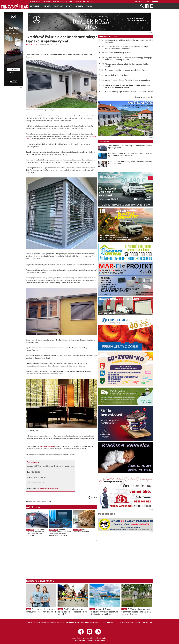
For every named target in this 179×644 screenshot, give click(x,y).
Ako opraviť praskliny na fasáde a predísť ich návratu (126, 70)
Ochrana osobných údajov (87, 622)
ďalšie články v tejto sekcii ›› (144, 97)
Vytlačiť (93, 497)
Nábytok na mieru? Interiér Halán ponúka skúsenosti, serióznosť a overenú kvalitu (128, 86)
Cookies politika (148, 622)
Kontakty (122, 622)
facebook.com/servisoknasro (48, 488)
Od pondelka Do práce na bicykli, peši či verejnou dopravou (41, 610)
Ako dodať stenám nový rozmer (81, 531)
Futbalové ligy (80, 1)
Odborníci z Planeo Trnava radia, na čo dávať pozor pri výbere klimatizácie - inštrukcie (60, 532)
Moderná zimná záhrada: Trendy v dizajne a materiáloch (127, 80)
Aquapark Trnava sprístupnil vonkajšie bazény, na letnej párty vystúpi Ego (104, 612)
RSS (116, 622)
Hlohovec (47, 1)
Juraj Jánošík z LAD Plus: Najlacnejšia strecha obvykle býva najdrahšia (35, 532)
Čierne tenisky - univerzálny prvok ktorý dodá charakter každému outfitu (130, 163)
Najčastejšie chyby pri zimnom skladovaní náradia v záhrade (129, 92)
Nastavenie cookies (133, 622)
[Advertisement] (46, 559)
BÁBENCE (58, 6)
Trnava (32, 1)
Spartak (56, 1)
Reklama (110, 622)
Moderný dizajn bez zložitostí (117, 75)
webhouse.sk (100, 640)
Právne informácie (70, 622)
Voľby (90, 1)
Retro (71, 1)
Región (39, 1)
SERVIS (28, 45)
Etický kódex (102, 622)
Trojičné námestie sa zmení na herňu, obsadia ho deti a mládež (72, 612)
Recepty (64, 1)
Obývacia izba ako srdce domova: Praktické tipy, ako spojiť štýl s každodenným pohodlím (128, 59)
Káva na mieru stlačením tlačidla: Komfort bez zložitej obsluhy (127, 65)
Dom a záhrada (35, 45)
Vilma (155, 1)
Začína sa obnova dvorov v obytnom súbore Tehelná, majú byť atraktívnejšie (136, 612)
